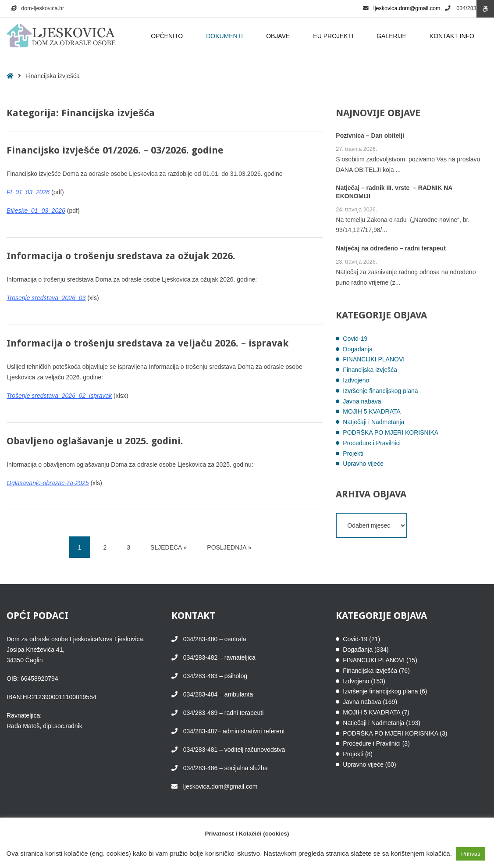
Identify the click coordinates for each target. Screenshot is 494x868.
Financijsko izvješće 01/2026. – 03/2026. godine (115, 150)
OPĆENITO (168, 36)
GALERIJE (393, 36)
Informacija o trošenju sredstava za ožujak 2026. (121, 256)
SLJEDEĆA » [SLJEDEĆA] (169, 547)
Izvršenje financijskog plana (380, 391)
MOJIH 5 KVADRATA (371, 411)
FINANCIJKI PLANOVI (374, 359)
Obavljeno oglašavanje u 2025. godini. (95, 441)
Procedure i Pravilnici (372, 443)
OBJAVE (279, 36)
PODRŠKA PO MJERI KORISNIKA (391, 432)
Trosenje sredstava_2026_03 (46, 298)
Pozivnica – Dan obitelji (370, 136)
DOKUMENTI (226, 36)
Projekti (353, 454)
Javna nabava (362, 401)
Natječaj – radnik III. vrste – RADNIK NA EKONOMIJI (394, 192)
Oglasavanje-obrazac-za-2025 (48, 483)
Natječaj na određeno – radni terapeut (391, 249)
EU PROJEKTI (334, 36)
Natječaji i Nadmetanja (373, 422)
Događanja (358, 349)
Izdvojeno (356, 380)
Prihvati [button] (471, 854)
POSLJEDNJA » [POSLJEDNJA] (229, 547)
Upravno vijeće (363, 464)
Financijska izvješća (370, 370)
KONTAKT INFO (453, 36)
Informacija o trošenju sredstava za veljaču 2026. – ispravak (147, 343)
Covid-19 (355, 339)
